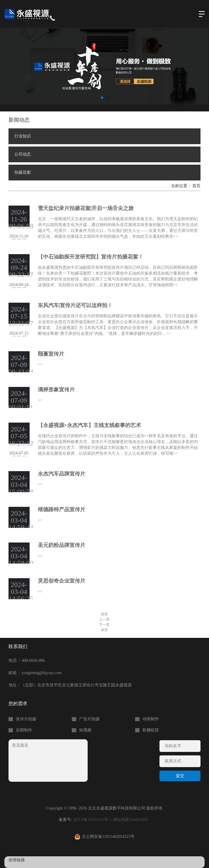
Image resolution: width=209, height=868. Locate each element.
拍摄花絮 (23, 172)
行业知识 (23, 136)
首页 (196, 186)
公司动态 (23, 154)
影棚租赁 (151, 730)
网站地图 (121, 820)
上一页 (104, 619)
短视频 (85, 730)
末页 (104, 630)
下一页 (104, 625)
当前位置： (182, 186)
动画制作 (151, 719)
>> (176, 236)
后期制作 (24, 730)
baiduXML (139, 820)
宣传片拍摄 (26, 719)
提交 (180, 776)
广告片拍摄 (89, 719)
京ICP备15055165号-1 (92, 820)
